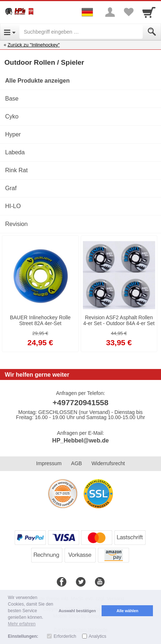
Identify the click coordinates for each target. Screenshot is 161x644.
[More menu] (110, 12)
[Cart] (149, 12)
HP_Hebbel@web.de (80, 440)
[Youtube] (100, 582)
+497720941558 (80, 402)
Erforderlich (65, 636)
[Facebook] (62, 582)
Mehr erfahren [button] (22, 624)
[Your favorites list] (128, 12)
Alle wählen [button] (127, 611)
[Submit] (152, 32)
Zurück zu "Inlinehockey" (34, 45)
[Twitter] (81, 582)
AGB (77, 463)
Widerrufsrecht (108, 463)
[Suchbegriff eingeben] (81, 32)
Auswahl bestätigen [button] (77, 611)
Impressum (49, 463)
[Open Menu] (10, 32)
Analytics (98, 636)
